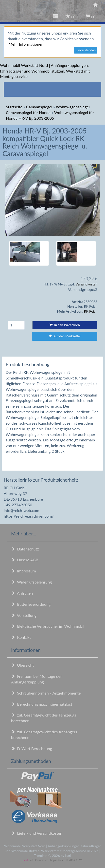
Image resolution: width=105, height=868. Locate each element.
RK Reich (91, 311)
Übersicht (22, 665)
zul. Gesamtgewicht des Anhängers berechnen (44, 735)
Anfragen (22, 593)
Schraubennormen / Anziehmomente (46, 693)
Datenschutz (25, 549)
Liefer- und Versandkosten (37, 833)
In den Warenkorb (65, 325)
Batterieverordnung (31, 604)
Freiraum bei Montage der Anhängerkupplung (36, 679)
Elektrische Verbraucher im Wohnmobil (48, 626)
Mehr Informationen (26, 44)
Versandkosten (86, 284)
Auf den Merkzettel (65, 336)
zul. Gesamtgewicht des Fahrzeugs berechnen (44, 718)
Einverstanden (86, 50)
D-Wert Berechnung (32, 748)
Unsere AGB (25, 560)
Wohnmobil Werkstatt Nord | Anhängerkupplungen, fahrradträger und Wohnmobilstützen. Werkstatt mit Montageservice (45, 71)
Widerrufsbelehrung (31, 582)
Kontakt (21, 637)
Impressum (24, 571)
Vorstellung (24, 615)
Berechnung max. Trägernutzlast (42, 704)
